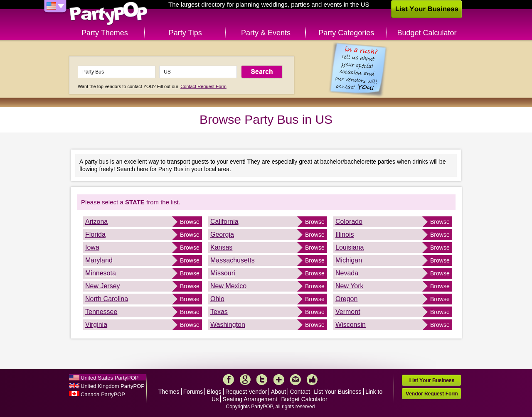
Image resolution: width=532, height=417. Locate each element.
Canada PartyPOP (103, 394)
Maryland (99, 260)
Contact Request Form (203, 86)
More (279, 380)
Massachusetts (233, 260)
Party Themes (105, 33)
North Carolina (107, 299)
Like (312, 380)
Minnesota (101, 273)
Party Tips (185, 33)
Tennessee (101, 312)
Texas (219, 312)
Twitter (262, 380)
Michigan (349, 260)
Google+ (245, 380)
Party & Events (266, 33)
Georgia (222, 234)
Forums (193, 392)
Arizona (96, 222)
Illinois (345, 234)
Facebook (229, 380)
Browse (190, 222)
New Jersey (103, 286)
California (224, 222)
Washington (228, 325)
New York (350, 286)
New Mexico (228, 286)
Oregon (346, 299)
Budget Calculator (427, 33)
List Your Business (337, 392)
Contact (300, 392)
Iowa (92, 247)
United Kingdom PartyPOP (113, 386)
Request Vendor (246, 392)
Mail (296, 380)
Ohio (217, 299)
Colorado (349, 222)
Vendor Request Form (431, 394)
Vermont (348, 312)
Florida (95, 234)
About (279, 392)
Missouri (223, 273)
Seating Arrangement (250, 399)
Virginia (96, 325)
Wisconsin (351, 325)
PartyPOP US (108, 14)
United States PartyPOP (110, 378)
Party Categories (346, 33)
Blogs (214, 392)
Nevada (347, 273)
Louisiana (350, 247)
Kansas (221, 247)
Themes (169, 392)
